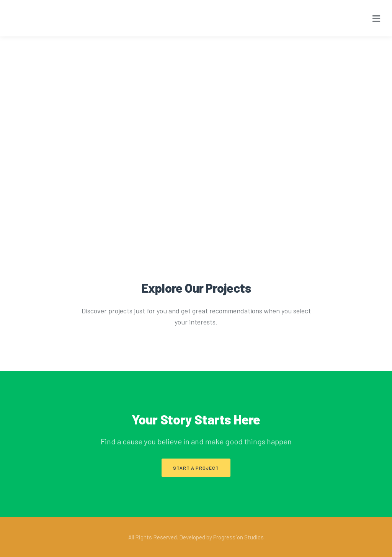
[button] (196, 468)
